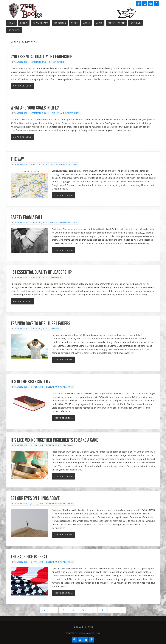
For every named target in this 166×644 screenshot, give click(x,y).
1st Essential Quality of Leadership (41, 272)
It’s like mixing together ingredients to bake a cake (54, 440)
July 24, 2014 (37, 445)
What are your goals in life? (35, 108)
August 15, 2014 (39, 277)
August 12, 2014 (39, 329)
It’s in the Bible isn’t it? (31, 382)
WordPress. (95, 633)
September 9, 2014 (40, 113)
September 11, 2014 (40, 62)
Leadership (59, 62)
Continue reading (22, 86)
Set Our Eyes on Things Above (35, 498)
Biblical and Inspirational (66, 113)
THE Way (17, 159)
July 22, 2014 (37, 504)
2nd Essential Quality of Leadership (41, 57)
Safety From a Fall (27, 217)
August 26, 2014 (39, 164)
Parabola (82, 633)
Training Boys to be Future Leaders (40, 323)
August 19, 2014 (39, 223)
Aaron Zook (21, 62)
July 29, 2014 (37, 387)
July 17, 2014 (37, 562)
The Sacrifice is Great (29, 557)
